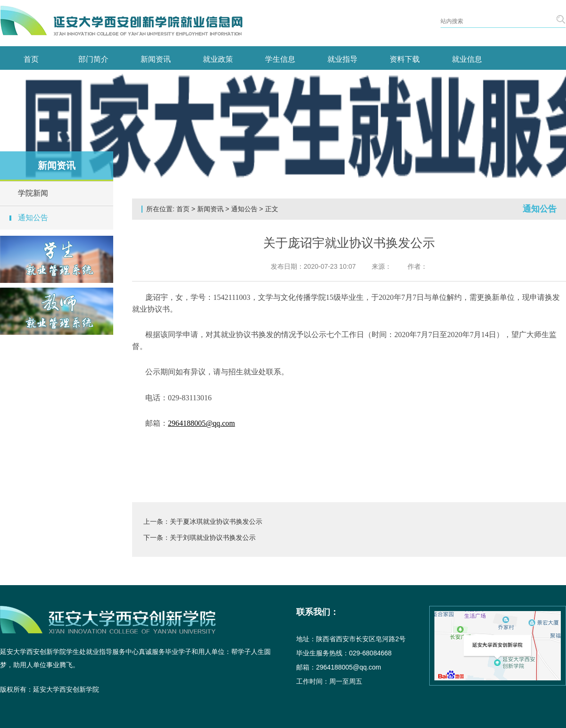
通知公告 (33, 218)
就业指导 (342, 59)
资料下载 (405, 59)
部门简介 (93, 59)
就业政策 (218, 59)
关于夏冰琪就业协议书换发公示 (216, 521)
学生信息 (280, 59)
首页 (31, 59)
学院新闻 (33, 193)
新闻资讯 (156, 59)
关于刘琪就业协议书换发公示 (213, 538)
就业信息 (467, 59)
